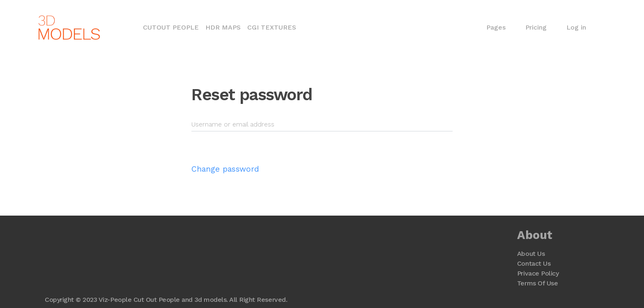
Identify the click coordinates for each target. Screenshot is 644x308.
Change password (225, 169)
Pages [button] (496, 27)
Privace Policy (538, 273)
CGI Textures (272, 27)
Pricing (536, 27)
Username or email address (233, 124)
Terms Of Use (537, 283)
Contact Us (534, 263)
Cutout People (172, 27)
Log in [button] (576, 27)
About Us (531, 254)
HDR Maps (223, 27)
